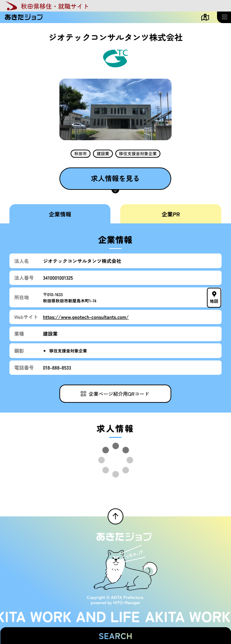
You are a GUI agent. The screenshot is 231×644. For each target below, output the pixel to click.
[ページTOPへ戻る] (116, 516)
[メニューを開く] (224, 17)
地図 (214, 297)
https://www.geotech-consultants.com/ (86, 317)
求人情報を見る (115, 178)
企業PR (171, 214)
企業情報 (60, 214)
